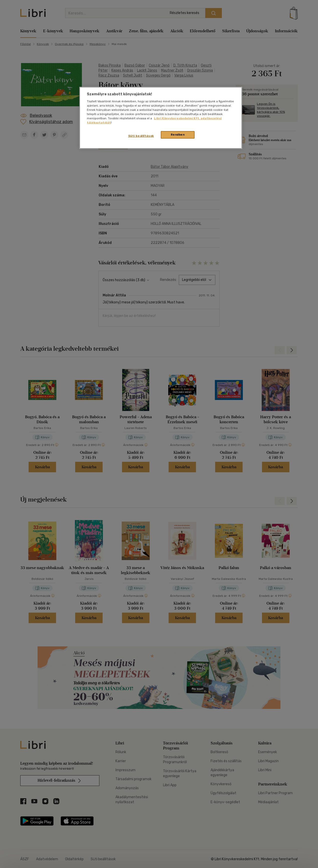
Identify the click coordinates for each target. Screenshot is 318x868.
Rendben (178, 135)
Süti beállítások (141, 136)
